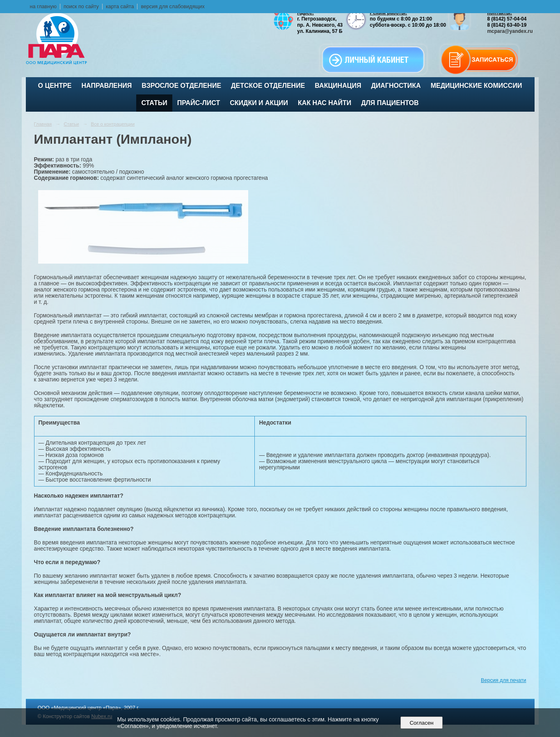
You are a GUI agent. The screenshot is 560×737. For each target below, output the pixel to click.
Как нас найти (325, 103)
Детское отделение (268, 86)
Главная (43, 124)
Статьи (154, 103)
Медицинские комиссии (477, 86)
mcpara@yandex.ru (510, 31)
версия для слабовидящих (173, 7)
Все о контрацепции (113, 124)
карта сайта (120, 7)
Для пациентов (390, 103)
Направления (107, 86)
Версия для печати (503, 680)
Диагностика (396, 86)
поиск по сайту (81, 7)
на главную (43, 7)
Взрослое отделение (181, 86)
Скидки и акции (259, 103)
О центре (55, 86)
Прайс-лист (199, 103)
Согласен (422, 723)
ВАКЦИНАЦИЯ (338, 86)
